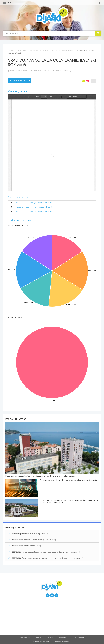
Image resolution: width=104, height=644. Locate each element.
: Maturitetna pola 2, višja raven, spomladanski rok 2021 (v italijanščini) (44, 552)
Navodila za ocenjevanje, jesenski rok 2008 (34, 203)
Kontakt (50, 637)
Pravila (39, 637)
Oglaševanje (64, 637)
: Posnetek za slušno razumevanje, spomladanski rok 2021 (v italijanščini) (45, 558)
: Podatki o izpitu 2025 (28, 534)
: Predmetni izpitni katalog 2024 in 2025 (32, 540)
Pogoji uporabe (25, 637)
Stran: (37, 97)
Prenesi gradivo (18, 80)
